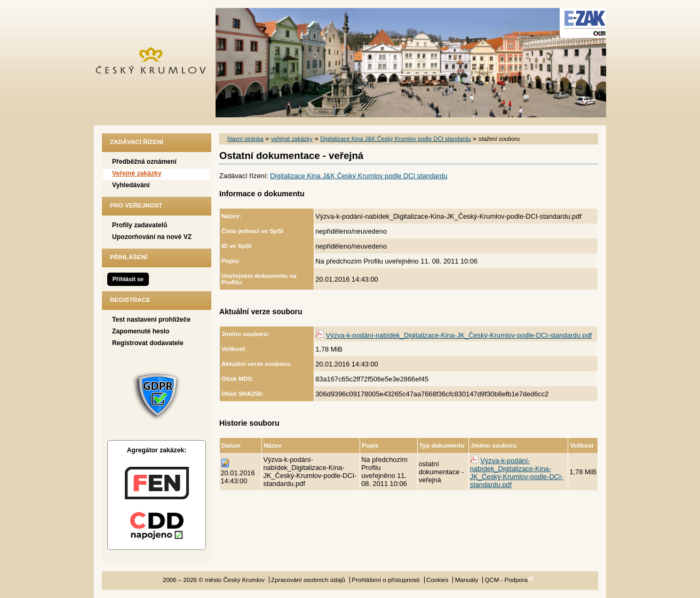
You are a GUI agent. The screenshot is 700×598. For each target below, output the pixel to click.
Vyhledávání (131, 185)
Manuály (467, 580)
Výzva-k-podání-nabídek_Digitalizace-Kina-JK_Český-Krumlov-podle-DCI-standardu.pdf (459, 335)
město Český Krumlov (157, 63)
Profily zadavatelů (140, 225)
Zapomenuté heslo (141, 331)
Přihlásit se (128, 279)
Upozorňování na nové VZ (152, 237)
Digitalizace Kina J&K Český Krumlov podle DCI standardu (395, 139)
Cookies (437, 580)
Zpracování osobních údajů (308, 580)
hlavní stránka (245, 139)
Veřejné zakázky (137, 173)
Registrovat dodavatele (148, 343)
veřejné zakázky (292, 139)
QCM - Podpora (506, 580)
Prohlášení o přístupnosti (385, 580)
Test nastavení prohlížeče (151, 320)
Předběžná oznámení (144, 162)
